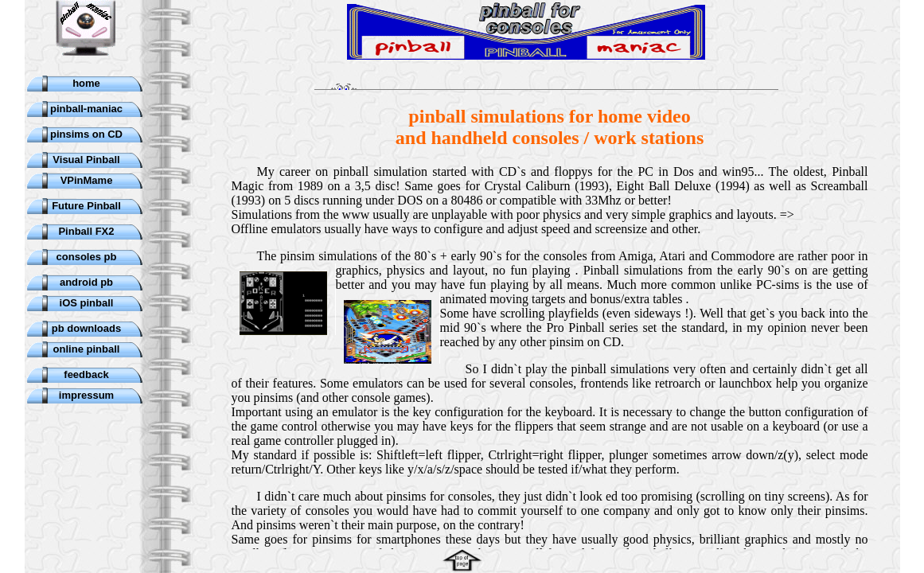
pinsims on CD (86, 134)
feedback (86, 374)
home (86, 83)
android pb (86, 282)
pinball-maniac (86, 109)
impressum (86, 395)
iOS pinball (87, 303)
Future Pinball (86, 206)
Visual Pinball (86, 160)
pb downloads (86, 328)
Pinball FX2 (86, 231)
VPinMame (87, 180)
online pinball (87, 349)
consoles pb (87, 257)
